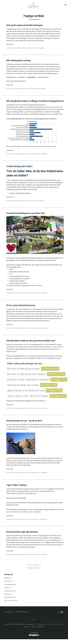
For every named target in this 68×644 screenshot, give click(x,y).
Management (10, 597)
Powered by (22, 634)
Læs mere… (10, 44)
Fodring (8, 594)
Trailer (33, 48)
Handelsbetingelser (22, 612)
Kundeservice (9, 612)
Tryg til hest (35, 154)
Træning (34, 88)
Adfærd (8, 578)
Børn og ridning (11, 601)
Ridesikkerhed (10, 584)
